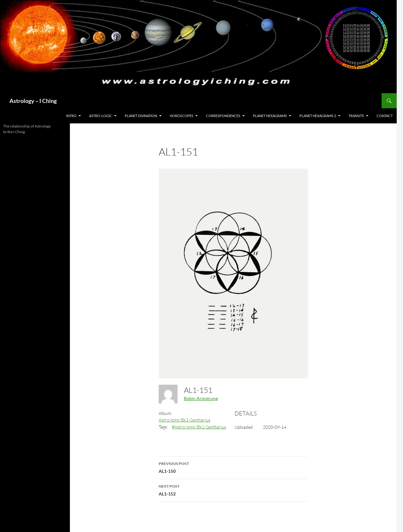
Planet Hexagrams (270, 116)
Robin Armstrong (201, 398)
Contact (385, 116)
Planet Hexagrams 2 (318, 116)
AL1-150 (233, 467)
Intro (71, 116)
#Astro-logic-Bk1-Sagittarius (199, 427)
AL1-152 (233, 490)
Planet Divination (141, 116)
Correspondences (223, 116)
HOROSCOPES (182, 116)
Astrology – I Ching (33, 101)
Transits (356, 116)
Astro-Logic (101, 116)
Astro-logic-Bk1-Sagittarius (184, 420)
